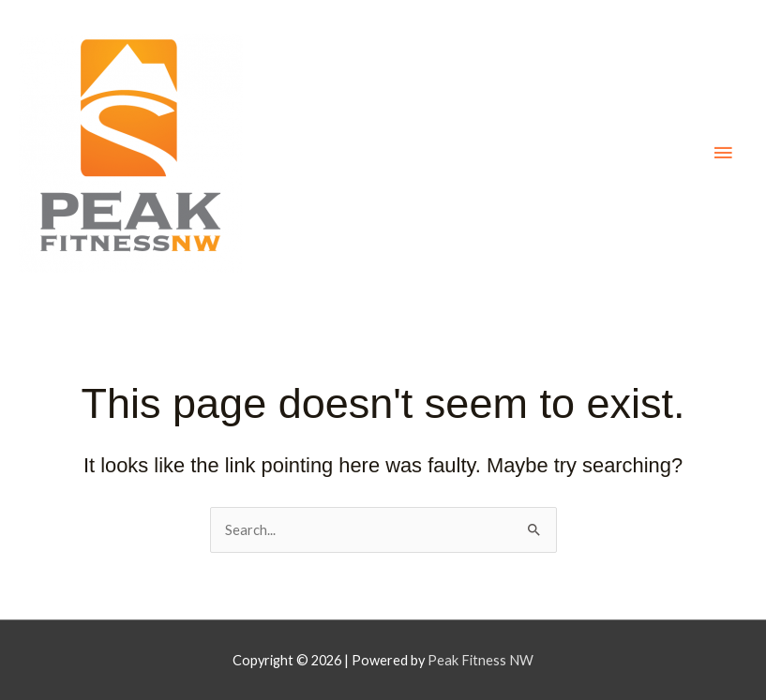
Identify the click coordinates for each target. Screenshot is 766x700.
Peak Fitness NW (481, 660)
